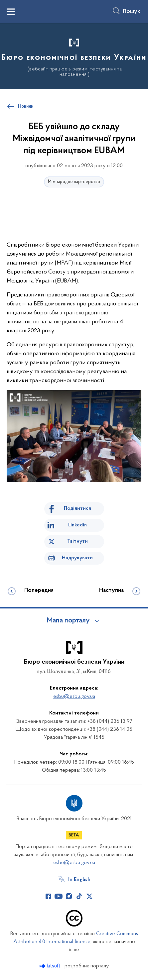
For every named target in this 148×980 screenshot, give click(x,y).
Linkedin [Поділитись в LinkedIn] (77, 525)
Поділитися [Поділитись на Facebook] (77, 508)
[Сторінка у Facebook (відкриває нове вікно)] (48, 896)
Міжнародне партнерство (74, 182)
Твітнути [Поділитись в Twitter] (77, 541)
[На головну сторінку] (74, 55)
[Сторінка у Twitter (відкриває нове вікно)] (89, 896)
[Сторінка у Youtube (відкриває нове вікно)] (59, 896)
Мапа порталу (68, 621)
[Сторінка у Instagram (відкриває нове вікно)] (69, 896)
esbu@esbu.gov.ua (74, 697)
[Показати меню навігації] (11, 12)
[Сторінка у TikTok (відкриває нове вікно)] (79, 896)
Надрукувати (77, 558)
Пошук (132, 12)
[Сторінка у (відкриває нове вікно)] (100, 896)
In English (79, 880)
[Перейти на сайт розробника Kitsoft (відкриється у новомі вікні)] (50, 966)
